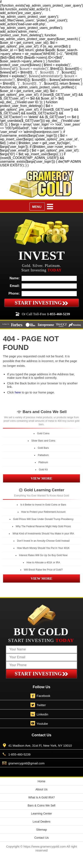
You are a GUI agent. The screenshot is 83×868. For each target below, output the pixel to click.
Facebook (44, 696)
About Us (41, 789)
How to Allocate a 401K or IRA (43, 562)
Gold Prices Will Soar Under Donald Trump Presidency (43, 519)
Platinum (43, 462)
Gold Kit (43, 470)
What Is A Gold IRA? (41, 797)
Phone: (14, 293)
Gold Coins (43, 433)
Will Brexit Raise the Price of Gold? (43, 570)
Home (41, 781)
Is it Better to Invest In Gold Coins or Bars (43, 505)
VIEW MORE (41, 478)
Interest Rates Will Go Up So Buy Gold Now (43, 555)
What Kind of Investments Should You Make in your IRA (43, 534)
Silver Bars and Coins (43, 441)
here (18, 392)
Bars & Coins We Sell (41, 805)
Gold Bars (43, 448)
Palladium (43, 455)
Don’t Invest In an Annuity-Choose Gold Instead (43, 541)
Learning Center (41, 814)
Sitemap (41, 830)
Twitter (41, 705)
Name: (15, 278)
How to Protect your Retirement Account (43, 512)
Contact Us (41, 838)
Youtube (42, 724)
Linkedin (43, 714)
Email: (15, 286)
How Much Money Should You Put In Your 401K (43, 548)
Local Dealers (41, 822)
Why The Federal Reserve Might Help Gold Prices (43, 526)
